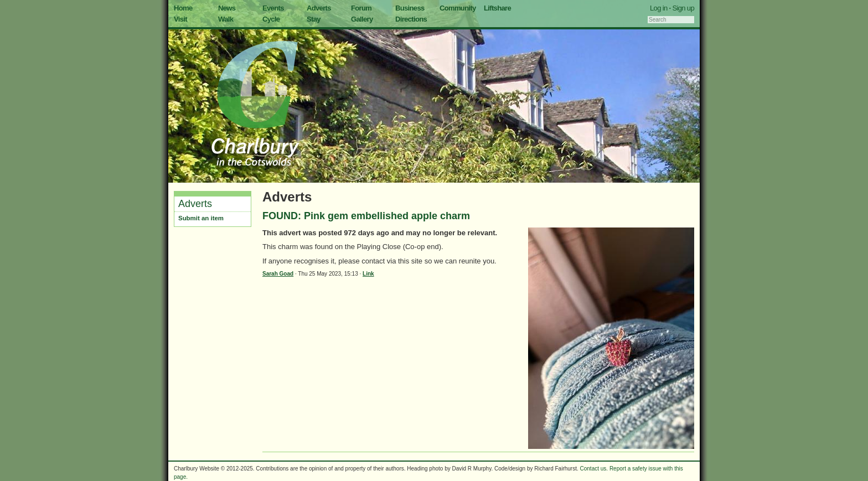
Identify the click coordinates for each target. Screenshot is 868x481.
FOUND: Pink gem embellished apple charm (366, 216)
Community (458, 8)
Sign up (683, 8)
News (227, 8)
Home (183, 8)
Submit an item (201, 218)
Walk (226, 19)
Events (273, 8)
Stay (314, 19)
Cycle (271, 19)
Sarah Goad (278, 274)
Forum (361, 8)
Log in (659, 8)
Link (368, 274)
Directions (411, 19)
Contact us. (594, 469)
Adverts (319, 8)
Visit (180, 19)
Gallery (362, 19)
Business (410, 8)
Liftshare (497, 8)
